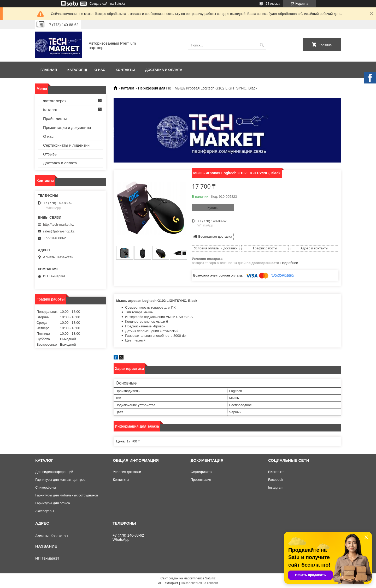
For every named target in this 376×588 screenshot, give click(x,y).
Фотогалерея (55, 101)
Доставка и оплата (164, 70)
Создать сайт (99, 4)
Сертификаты (201, 472)
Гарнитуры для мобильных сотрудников (67, 495)
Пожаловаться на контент (199, 583)
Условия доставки (127, 472)
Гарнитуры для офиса (53, 503)
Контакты (125, 70)
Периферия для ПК (155, 88)
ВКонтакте (276, 472)
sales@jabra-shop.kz (59, 231)
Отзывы (50, 154)
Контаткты (121, 480)
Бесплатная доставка (215, 236)
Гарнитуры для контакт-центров (60, 480)
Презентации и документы (67, 127)
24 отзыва (273, 4)
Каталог (75, 70)
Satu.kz (210, 578)
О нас (100, 70)
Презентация (201, 480)
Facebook (276, 480)
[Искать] (262, 45)
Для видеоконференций (54, 472)
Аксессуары (45, 511)
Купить (213, 208)
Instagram (276, 487)
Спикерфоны (45, 487)
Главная (49, 70)
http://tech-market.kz (58, 224)
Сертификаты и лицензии (66, 145)
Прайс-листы (55, 119)
